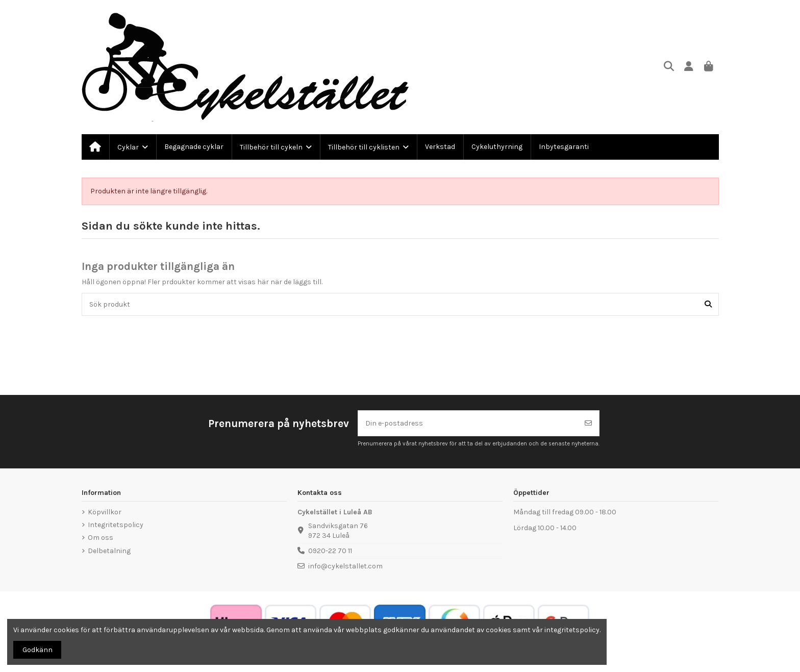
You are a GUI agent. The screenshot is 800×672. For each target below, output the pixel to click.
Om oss (101, 538)
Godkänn (37, 650)
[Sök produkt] (708, 304)
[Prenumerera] (588, 423)
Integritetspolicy (116, 525)
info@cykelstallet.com (345, 566)
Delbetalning (109, 551)
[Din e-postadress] (468, 423)
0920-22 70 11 (330, 551)
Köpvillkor (105, 512)
